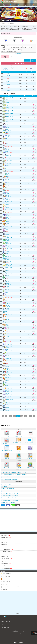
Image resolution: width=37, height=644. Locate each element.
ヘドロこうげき (9, 181)
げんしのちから (9, 212)
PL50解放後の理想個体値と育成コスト (10, 479)
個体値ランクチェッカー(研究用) (9, 502)
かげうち (8, 294)
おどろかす (8, 126)
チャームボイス (9, 351)
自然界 (30, 47)
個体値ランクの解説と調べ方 (8, 489)
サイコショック (8, 75)
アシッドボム (9, 329)
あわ (7, 151)
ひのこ (7, 330)
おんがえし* (8, 124)
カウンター (8, 371)
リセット (27, 60)
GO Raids (2, 624)
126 (25, 416)
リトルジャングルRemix (16, 47)
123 (14, 416)
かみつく (8, 223)
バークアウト (9, 154)
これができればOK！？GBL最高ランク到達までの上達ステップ (15, 472)
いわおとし (8, 334)
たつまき (8, 310)
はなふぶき (8, 175)
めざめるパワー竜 (10, 113)
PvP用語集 (5, 486)
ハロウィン (4, 50)
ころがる (8, 233)
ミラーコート (9, 250)
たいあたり (8, 173)
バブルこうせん (9, 153)
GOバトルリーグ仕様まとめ (8, 484)
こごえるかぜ (9, 168)
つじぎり (8, 263)
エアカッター (9, 269)
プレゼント (8, 167)
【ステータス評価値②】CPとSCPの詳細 (10, 493)
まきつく (8, 134)
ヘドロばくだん (9, 237)
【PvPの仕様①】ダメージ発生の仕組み (10, 496)
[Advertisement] (18, 520)
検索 (33, 60)
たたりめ (8, 183)
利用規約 (13, 631)
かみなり (8, 99)
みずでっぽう (9, 148)
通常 (3, 47)
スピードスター (9, 379)
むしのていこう (9, 365)
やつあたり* (8, 149)
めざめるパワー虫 (10, 104)
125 (22, 416)
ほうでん (8, 347)
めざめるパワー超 (10, 400)
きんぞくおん (9, 261)
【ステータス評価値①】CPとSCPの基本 (10, 491)
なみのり (8, 259)
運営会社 (18, 631)
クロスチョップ (9, 206)
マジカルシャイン (9, 81)
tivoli (13, 23)
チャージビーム (9, 264)
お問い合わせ (23, 631)
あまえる (7, 83)
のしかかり (8, 219)
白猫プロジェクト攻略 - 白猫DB (6, 619)
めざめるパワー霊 (10, 110)
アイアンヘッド (9, 272)
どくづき (8, 252)
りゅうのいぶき (9, 201)
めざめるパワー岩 (10, 107)
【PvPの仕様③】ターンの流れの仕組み (10, 500)
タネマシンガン (9, 242)
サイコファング (9, 398)
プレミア (7, 47)
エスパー (25, 47)
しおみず (8, 193)
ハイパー (14, 42)
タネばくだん (9, 222)
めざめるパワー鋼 (10, 120)
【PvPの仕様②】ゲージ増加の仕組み (10, 498)
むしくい (8, 220)
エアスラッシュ (9, 267)
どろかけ (8, 211)
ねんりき (7, 74)
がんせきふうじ (9, 335)
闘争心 (10, 50)
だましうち (8, 283)
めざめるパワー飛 (10, 101)
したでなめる (9, 396)
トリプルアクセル (9, 171)
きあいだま (8, 140)
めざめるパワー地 (10, 98)
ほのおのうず (9, 359)
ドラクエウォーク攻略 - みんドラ (6, 622)
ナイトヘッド (9, 127)
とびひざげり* (9, 143)
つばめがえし (9, 165)
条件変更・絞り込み (19, 53)
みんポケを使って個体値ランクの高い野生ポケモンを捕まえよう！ (15, 475)
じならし (8, 190)
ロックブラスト (9, 159)
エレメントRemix (17, 50)
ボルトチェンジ (9, 346)
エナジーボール (9, 187)
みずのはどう (9, 313)
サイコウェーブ (9, 409)
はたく (7, 139)
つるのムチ (8, 145)
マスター (23, 42)
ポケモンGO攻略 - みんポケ (11, 2)
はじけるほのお (9, 360)
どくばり (8, 192)
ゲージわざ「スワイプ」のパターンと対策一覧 (12, 477)
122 (10, 416)
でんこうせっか (9, 315)
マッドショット (9, 176)
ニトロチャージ (9, 297)
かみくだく (8, 278)
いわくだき (8, 157)
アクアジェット (9, 209)
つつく (7, 198)
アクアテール (9, 228)
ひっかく (8, 123)
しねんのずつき (9, 161)
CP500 (31, 42)
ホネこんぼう (9, 319)
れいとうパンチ (9, 322)
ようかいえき (9, 132)
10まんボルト (9, 303)
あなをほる (8, 325)
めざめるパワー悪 (10, 117)
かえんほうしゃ (9, 388)
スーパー (6, 42)
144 (31, 416)
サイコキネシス (8, 78)
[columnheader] (9, 72)
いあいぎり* (8, 164)
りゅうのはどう (9, 391)
